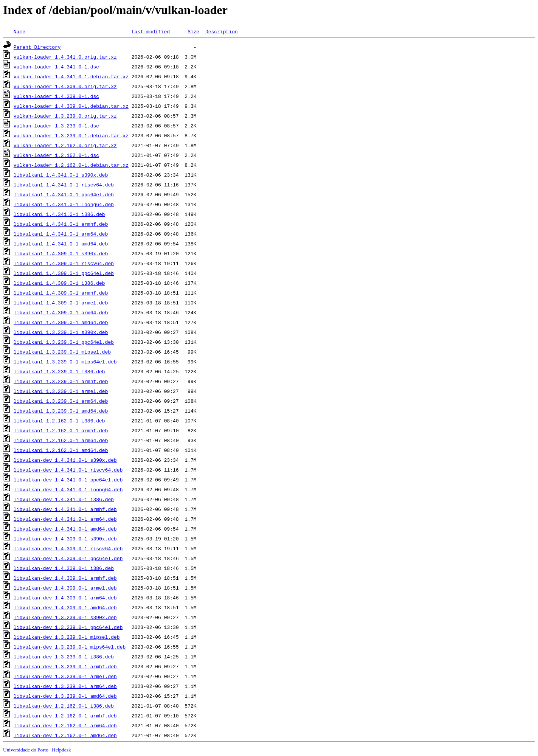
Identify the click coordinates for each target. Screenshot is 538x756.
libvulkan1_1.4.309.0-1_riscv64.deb (64, 263)
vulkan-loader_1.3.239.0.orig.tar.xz (65, 116)
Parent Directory (37, 47)
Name (19, 31)
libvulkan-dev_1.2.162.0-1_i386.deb (64, 706)
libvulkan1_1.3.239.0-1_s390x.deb (61, 332)
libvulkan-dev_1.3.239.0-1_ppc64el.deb (68, 627)
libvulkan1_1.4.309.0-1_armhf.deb (61, 293)
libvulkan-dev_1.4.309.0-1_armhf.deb (65, 578)
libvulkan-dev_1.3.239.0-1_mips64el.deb (70, 647)
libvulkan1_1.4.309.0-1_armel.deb (61, 303)
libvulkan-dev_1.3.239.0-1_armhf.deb (65, 666)
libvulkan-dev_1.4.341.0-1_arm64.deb (65, 519)
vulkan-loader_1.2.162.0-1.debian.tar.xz (71, 165)
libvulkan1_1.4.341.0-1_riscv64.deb (64, 185)
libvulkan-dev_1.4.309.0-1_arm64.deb (65, 598)
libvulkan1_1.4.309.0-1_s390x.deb (61, 253)
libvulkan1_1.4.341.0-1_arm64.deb (61, 234)
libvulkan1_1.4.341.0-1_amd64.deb (61, 244)
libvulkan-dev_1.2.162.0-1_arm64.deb (65, 725)
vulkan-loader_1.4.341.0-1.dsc (56, 67)
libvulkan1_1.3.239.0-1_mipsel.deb (62, 352)
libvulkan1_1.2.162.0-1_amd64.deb (61, 450)
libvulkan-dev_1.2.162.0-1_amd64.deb (65, 735)
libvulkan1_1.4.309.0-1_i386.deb (59, 283)
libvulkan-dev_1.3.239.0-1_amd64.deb (65, 696)
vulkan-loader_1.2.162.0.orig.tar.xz (65, 145)
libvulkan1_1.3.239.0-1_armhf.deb (61, 381)
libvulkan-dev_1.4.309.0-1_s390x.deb (65, 539)
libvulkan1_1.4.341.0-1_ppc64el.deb (64, 194)
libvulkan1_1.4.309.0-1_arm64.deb (61, 312)
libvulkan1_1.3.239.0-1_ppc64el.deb (64, 342)
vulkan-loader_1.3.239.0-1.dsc (56, 126)
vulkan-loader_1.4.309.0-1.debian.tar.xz (71, 106)
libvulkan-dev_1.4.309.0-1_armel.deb (65, 588)
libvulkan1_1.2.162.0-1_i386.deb (59, 421)
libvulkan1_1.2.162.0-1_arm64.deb (61, 440)
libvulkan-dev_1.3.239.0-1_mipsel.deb (67, 637)
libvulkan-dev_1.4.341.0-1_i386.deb (64, 499)
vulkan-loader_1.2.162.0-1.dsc (56, 155)
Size (193, 31)
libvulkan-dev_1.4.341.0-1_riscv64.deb (68, 470)
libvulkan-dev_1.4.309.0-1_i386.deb (64, 568)
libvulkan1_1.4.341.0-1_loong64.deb (64, 204)
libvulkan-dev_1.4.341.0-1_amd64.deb (65, 529)
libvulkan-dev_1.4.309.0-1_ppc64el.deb (68, 558)
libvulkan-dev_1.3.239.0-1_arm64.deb (65, 686)
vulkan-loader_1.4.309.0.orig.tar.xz (65, 86)
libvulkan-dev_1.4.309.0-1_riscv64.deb (68, 548)
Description (222, 31)
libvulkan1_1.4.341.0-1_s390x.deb (61, 175)
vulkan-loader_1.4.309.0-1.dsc (56, 96)
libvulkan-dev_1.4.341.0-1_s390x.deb (65, 460)
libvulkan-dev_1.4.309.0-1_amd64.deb (65, 607)
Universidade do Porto (26, 750)
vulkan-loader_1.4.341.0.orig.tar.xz (65, 57)
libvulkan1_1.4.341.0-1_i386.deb (59, 214)
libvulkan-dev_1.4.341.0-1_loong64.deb (68, 489)
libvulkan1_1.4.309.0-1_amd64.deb (61, 322)
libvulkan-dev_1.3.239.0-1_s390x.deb (65, 617)
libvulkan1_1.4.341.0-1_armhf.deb (61, 224)
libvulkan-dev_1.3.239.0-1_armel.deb (65, 676)
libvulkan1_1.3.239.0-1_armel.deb (61, 391)
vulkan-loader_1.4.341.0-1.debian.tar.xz (71, 76)
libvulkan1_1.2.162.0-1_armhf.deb (61, 430)
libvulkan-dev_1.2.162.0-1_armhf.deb (65, 716)
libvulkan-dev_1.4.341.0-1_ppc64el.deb (68, 480)
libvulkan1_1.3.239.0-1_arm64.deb (61, 401)
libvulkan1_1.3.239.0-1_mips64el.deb (65, 362)
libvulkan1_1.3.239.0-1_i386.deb (59, 371)
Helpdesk (61, 750)
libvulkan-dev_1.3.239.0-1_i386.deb (64, 657)
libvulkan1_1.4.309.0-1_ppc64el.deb (64, 273)
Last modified (151, 31)
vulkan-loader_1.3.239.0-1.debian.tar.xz (71, 135)
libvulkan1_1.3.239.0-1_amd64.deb (61, 411)
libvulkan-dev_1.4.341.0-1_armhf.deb (65, 509)
